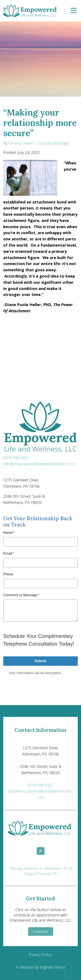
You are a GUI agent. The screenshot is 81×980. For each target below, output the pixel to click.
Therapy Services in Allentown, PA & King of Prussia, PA (40, 871)
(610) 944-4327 (16, 458)
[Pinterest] (41, 851)
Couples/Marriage (54, 143)
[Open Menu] (74, 11)
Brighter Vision (52, 967)
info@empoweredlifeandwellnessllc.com (39, 464)
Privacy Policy (40, 954)
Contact (41, 931)
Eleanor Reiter (21, 143)
